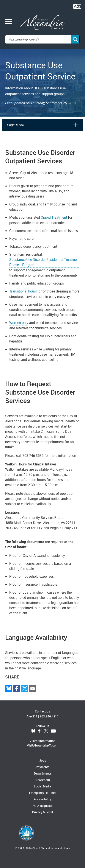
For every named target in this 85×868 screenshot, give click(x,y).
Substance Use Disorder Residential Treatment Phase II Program (44, 262)
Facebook (39, 731)
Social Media (42, 786)
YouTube (53, 731)
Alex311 (32, 716)
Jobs (43, 760)
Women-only (19, 323)
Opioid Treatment (54, 217)
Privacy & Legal (43, 812)
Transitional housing (25, 291)
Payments (43, 767)
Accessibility (42, 799)
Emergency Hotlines (43, 793)
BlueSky (33, 731)
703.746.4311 (49, 716)
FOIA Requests (42, 806)
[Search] (76, 39)
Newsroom (43, 780)
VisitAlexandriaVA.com (43, 745)
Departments (43, 773)
